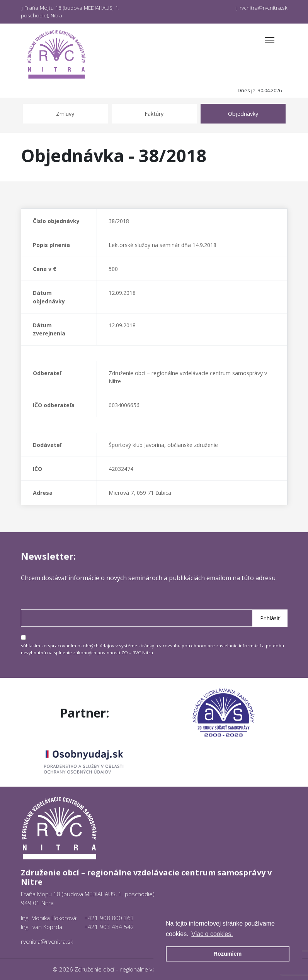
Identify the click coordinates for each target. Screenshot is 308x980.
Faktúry (154, 114)
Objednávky (243, 114)
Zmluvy (65, 114)
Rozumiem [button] (228, 954)
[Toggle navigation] (270, 40)
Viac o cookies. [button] (212, 934)
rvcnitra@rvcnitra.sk (262, 8)
